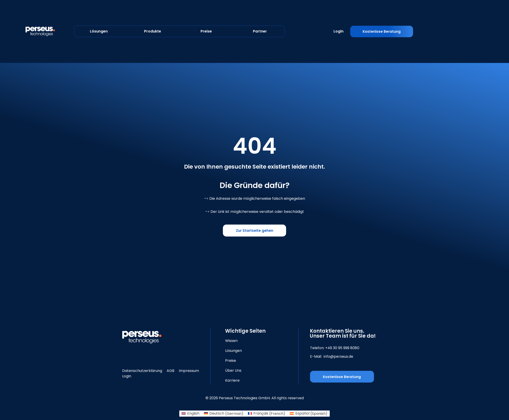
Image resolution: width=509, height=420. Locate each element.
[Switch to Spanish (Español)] (308, 414)
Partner (260, 31)
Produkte (153, 31)
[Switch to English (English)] (190, 414)
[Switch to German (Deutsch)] (224, 414)
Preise (206, 31)
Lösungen (99, 31)
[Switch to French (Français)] (267, 414)
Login (339, 31)
